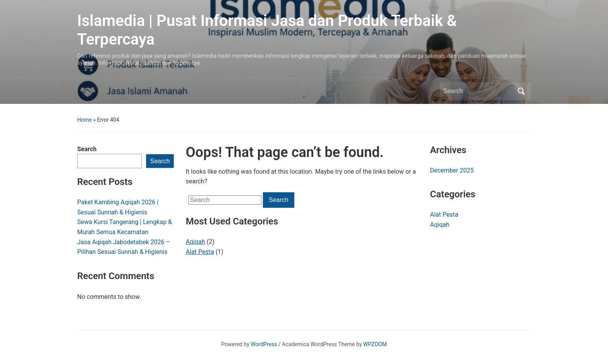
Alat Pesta (200, 252)
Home (85, 120)
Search (87, 149)
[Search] (478, 91)
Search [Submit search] (521, 91)
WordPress (264, 344)
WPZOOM (375, 344)
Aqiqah (195, 242)
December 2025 (452, 170)
